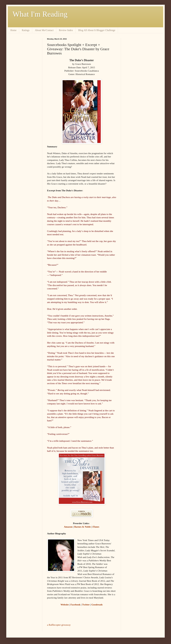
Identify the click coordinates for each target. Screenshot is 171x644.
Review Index (66, 30)
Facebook (75, 605)
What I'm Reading (40, 14)
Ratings (26, 30)
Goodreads (97, 605)
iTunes (96, 527)
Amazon (68, 527)
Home (13, 30)
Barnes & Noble (82, 527)
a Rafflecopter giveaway (59, 625)
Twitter (86, 605)
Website (65, 605)
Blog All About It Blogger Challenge (97, 30)
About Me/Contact (44, 30)
